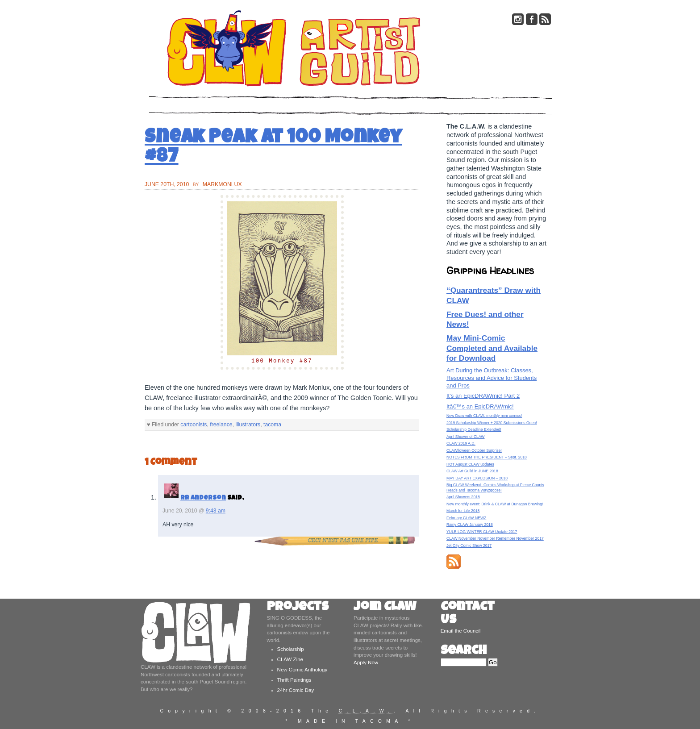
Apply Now (366, 662)
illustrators (248, 425)
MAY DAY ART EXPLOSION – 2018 (477, 478)
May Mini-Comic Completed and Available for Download (492, 348)
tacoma (272, 425)
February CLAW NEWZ (466, 518)
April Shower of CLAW (465, 437)
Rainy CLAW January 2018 (470, 525)
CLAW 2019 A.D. (461, 443)
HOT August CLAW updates (470, 464)
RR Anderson (203, 498)
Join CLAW (385, 608)
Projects (298, 608)
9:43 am (216, 511)
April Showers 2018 (463, 497)
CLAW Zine (290, 659)
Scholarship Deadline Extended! (474, 429)
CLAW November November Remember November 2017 (495, 538)
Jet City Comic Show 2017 (469, 546)
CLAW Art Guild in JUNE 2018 (472, 471)
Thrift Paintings (294, 680)
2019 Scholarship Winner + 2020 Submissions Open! (492, 423)
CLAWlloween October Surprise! (474, 450)
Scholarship (291, 649)
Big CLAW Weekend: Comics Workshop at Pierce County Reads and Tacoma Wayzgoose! (495, 487)
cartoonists (194, 425)
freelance (221, 425)
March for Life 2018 (463, 511)
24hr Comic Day (296, 690)
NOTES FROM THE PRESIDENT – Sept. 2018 (487, 457)
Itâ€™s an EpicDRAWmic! (480, 406)
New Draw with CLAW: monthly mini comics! (484, 416)
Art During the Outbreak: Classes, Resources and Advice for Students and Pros (492, 378)
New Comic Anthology (302, 670)
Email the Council (461, 631)
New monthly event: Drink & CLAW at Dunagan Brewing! (495, 504)
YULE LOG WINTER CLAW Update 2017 (482, 532)
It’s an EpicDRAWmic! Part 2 (483, 396)
